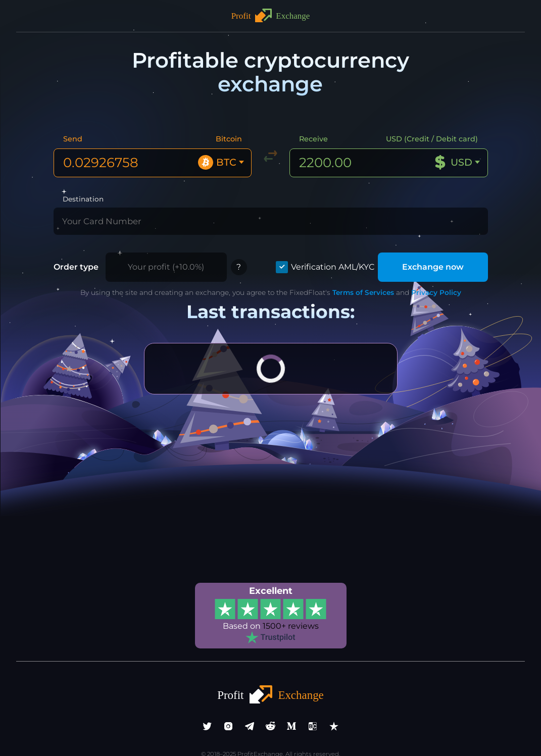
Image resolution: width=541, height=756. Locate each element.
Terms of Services (352, 269)
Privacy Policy (420, 269)
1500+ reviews (289, 601)
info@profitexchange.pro (271, 735)
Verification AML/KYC (341, 244)
